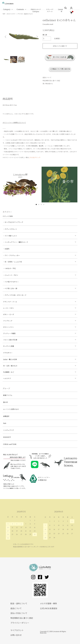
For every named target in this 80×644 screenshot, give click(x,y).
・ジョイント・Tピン (11, 275)
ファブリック (8, 321)
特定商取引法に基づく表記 (51, 81)
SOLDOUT (7, 437)
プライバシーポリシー (20, 623)
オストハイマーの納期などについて (14, 123)
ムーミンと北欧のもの (11, 409)
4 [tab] (44, 204)
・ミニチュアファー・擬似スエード (16, 242)
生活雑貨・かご (9, 372)
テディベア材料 (8, 216)
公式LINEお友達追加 (49, 608)
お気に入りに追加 (60, 46)
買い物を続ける (48, 84)
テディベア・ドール (10, 302)
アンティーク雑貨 (9, 333)
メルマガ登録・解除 (48, 603)
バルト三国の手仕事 (10, 340)
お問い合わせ (16, 635)
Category (7, 9)
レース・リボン (9, 308)
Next (37, 37)
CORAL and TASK (10, 444)
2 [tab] (39, 204)
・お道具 (6, 249)
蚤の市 (5, 402)
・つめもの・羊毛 (9, 268)
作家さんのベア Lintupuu (36, 10)
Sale (5, 423)
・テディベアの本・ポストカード (15, 295)
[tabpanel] (21, 185)
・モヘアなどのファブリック (13, 222)
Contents (20, 9)
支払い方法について (19, 613)
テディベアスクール (50, 10)
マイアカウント (17, 630)
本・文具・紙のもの (10, 366)
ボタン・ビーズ (9, 314)
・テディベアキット (10, 229)
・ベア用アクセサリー (11, 282)
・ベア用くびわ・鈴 (10, 288)
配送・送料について (19, 603)
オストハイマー (9, 327)
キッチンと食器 (9, 346)
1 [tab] (36, 204)
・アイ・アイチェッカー (12, 255)
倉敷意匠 (6, 416)
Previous (6, 37)
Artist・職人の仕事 (10, 359)
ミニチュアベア (9, 430)
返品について (47, 77)
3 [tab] (41, 204)
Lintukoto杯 (62, 10)
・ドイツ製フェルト (10, 236)
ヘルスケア (7, 378)
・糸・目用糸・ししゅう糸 (12, 262)
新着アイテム (8, 395)
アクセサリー (8, 353)
